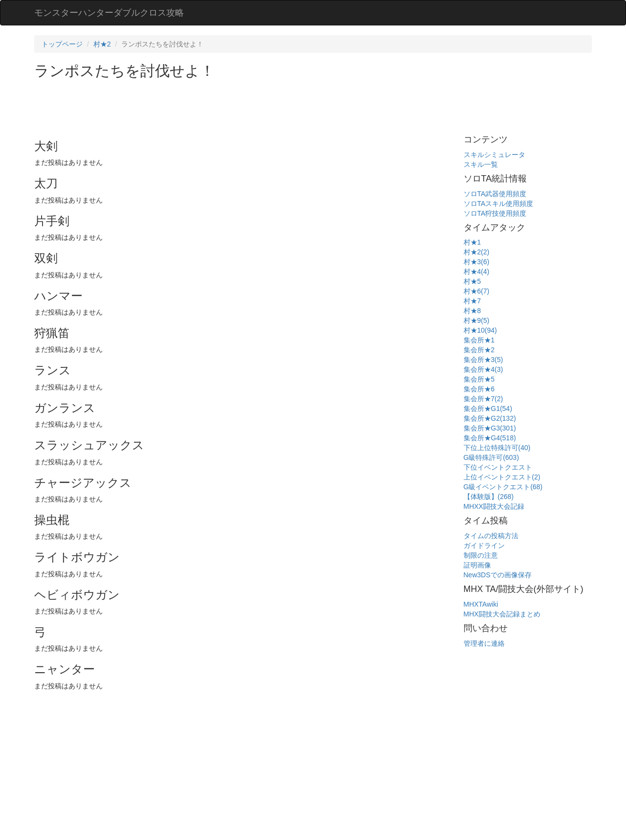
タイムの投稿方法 (491, 536)
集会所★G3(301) (490, 428)
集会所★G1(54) (488, 409)
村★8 (472, 311)
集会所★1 (479, 340)
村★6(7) (477, 291)
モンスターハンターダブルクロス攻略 (109, 13)
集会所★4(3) (483, 369)
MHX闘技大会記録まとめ (502, 614)
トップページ (62, 44)
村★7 (472, 301)
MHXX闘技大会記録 (494, 506)
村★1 (472, 242)
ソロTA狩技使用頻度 (495, 213)
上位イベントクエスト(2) (502, 477)
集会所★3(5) (483, 360)
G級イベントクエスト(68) (503, 487)
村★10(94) (480, 330)
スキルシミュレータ (494, 155)
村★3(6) (477, 262)
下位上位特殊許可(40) (497, 448)
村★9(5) (477, 320)
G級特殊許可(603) (492, 457)
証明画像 (477, 565)
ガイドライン (484, 545)
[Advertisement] (212, 106)
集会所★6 (479, 389)
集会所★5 (479, 379)
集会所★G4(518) (490, 438)
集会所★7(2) (483, 399)
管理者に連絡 (484, 643)
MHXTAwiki (481, 604)
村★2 (102, 44)
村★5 (472, 281)
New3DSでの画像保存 (498, 575)
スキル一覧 (481, 164)
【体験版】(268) (489, 497)
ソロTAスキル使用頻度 (499, 204)
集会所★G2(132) (490, 418)
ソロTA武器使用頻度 (495, 194)
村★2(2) (477, 252)
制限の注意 (481, 555)
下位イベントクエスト (498, 467)
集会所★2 (479, 350)
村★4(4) (477, 272)
